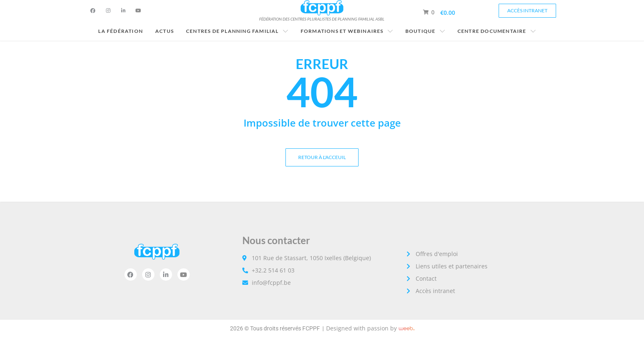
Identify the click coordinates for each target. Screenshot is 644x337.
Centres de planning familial (237, 31)
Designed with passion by (361, 328)
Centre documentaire (497, 31)
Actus (164, 31)
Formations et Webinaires (347, 31)
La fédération (121, 31)
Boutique (425, 31)
